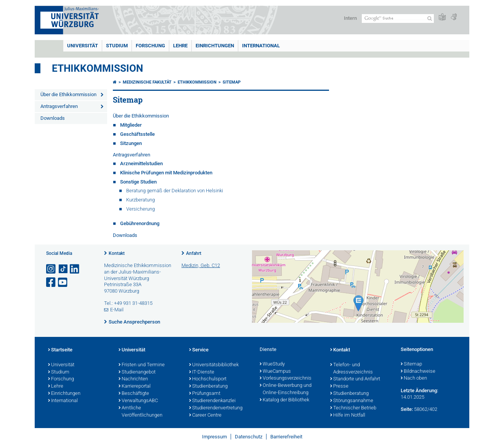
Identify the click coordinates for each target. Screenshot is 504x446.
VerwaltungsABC (138, 401)
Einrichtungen (215, 46)
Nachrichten (133, 379)
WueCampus (275, 372)
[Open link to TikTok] (63, 269)
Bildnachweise (418, 372)
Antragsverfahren (59, 106)
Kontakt (117, 253)
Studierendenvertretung (216, 408)
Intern (350, 18)
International (261, 46)
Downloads (53, 118)
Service (199, 350)
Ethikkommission (97, 68)
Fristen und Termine (142, 365)
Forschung (150, 46)
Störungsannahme (352, 401)
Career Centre (205, 415)
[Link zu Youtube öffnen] (63, 283)
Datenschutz (249, 437)
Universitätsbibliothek (214, 365)
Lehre (180, 46)
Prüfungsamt (205, 394)
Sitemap (232, 82)
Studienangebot (137, 372)
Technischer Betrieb (353, 408)
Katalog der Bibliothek (284, 400)
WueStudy (272, 364)
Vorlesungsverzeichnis (286, 378)
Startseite (60, 350)
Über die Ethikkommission (68, 94)
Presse (339, 386)
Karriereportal (135, 386)
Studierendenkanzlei (212, 401)
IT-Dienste (202, 372)
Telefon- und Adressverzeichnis (352, 369)
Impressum (214, 437)
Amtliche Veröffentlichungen (140, 412)
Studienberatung (208, 386)
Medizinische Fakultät (147, 82)
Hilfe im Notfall (348, 415)
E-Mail (117, 310)
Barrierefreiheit (286, 437)
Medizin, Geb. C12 (201, 265)
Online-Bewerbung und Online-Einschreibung (286, 389)
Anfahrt (194, 253)
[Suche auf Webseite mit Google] (398, 19)
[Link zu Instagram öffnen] (51, 269)
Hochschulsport (208, 379)
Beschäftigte (134, 394)
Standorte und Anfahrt (355, 379)
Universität (83, 46)
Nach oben (414, 378)
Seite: (407, 409)
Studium (117, 46)
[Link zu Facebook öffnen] (51, 283)
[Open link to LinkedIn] (75, 269)
